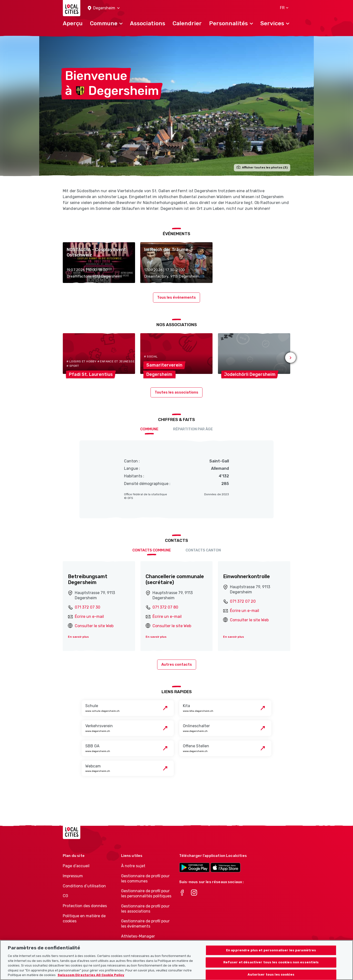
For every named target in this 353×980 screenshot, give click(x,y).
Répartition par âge (193, 429)
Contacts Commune (152, 550)
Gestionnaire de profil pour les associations (145, 909)
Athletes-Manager (138, 936)
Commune (149, 429)
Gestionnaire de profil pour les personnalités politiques (146, 893)
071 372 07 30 (88, 607)
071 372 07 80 (165, 607)
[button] (104, 8)
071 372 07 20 (243, 601)
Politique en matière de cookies (84, 918)
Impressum (73, 876)
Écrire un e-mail (89, 617)
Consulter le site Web (94, 626)
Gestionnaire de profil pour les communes (145, 878)
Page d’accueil (76, 866)
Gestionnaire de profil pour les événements (145, 924)
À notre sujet (133, 866)
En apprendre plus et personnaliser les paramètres (271, 956)
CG (65, 896)
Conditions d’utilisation (84, 886)
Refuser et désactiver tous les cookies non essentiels (271, 968)
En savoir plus (78, 637)
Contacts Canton (203, 550)
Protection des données (85, 906)
